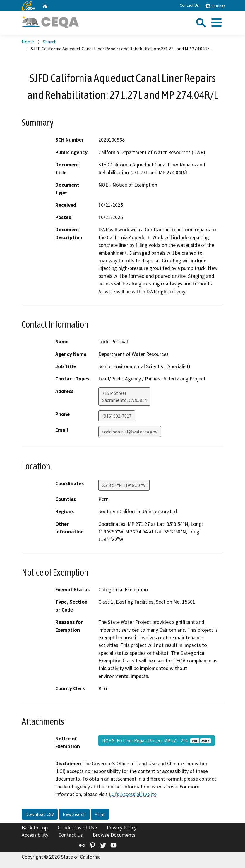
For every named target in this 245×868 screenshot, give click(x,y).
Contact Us (189, 5)
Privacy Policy (122, 828)
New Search (74, 814)
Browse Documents (114, 835)
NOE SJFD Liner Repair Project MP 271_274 (156, 740)
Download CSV (40, 814)
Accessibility (35, 835)
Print (100, 814)
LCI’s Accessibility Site (133, 794)
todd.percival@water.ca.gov (130, 432)
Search (50, 42)
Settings (215, 6)
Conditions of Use (77, 828)
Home (28, 42)
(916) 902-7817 (117, 416)
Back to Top (35, 828)
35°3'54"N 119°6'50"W (124, 485)
